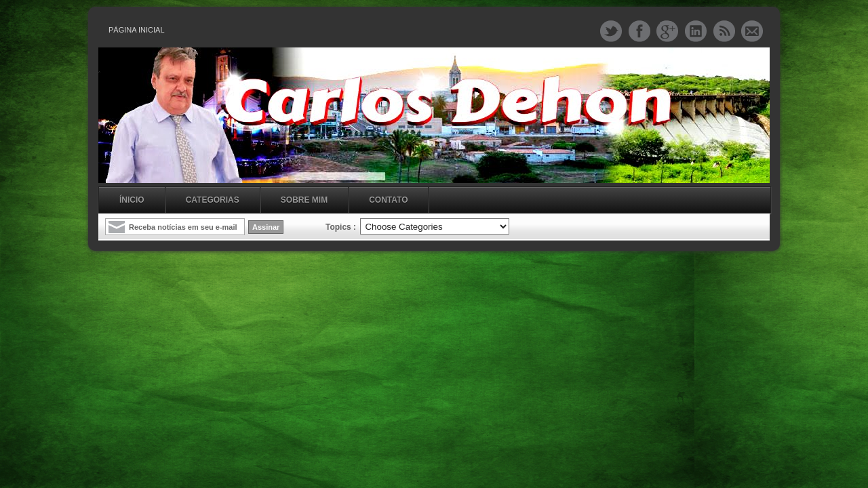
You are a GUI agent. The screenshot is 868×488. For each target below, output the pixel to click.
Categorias (213, 200)
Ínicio (132, 200)
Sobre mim (304, 200)
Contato (388, 200)
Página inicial (137, 30)
